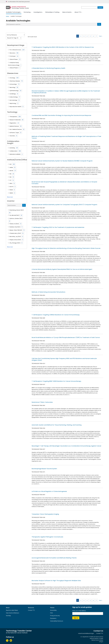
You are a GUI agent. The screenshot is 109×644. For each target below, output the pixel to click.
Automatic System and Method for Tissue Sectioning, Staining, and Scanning (57, 425)
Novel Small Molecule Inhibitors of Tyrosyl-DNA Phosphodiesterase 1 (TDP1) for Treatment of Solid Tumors (66, 337)
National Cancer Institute (97, 640)
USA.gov (101, 642)
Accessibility (53, 610)
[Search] (100, 7)
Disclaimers (53, 618)
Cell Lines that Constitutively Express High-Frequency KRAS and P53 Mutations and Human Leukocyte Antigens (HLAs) (64, 359)
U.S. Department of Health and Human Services (92, 637)
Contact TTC (31, 610)
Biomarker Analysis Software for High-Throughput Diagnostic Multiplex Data (56, 581)
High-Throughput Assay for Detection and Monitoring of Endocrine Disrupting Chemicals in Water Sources (66, 248)
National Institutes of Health (96, 638)
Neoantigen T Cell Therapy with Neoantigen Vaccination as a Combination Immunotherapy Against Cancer (66, 446)
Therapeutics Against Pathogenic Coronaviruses (47, 537)
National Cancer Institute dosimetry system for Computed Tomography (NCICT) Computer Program (64, 205)
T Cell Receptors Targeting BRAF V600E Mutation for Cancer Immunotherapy (56, 381)
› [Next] (102, 36)
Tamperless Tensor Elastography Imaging (45, 514)
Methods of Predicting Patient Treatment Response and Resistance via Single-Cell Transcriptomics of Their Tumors (66, 137)
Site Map (8, 616)
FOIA (51, 613)
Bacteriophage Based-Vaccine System (44, 469)
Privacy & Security (55, 616)
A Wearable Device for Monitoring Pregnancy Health (48, 68)
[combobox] (89, 7)
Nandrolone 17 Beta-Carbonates (42, 402)
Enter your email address (79, 611)
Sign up (76, 618)
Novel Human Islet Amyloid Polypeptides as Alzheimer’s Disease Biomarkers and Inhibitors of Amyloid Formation (64, 183)
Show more (10, 197)
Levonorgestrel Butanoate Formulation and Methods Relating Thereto (54, 558)
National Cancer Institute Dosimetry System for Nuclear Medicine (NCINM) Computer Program (62, 161)
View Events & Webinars (13, 613)
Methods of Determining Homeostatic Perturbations (49, 292)
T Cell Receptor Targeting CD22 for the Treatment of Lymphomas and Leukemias (58, 227)
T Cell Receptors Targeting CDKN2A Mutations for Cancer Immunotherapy (56, 315)
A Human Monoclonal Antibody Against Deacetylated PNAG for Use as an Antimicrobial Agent (62, 269)
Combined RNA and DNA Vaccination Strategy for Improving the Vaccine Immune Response (61, 115)
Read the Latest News (12, 610)
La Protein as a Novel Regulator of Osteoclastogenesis (49, 491)
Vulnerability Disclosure (57, 621)
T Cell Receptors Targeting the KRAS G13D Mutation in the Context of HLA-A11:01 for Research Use (63, 47)
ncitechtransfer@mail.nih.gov (86, 633)
